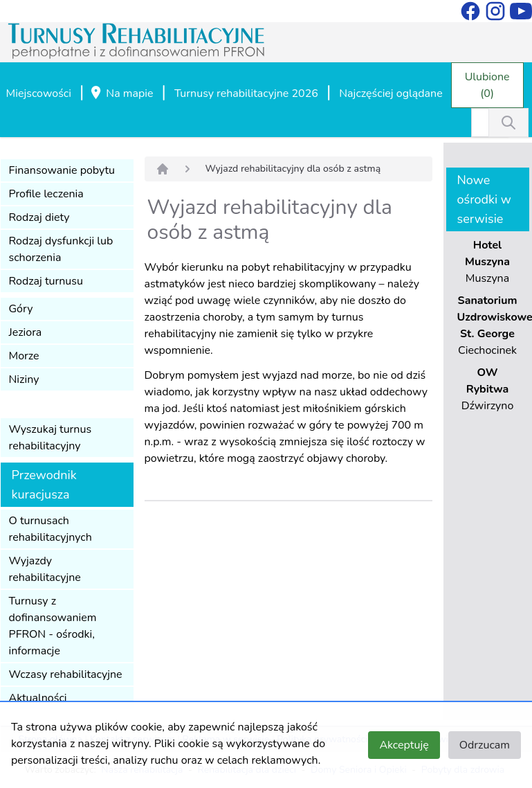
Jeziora (26, 332)
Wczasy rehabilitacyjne (66, 674)
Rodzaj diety (39, 217)
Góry (21, 309)
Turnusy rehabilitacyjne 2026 (246, 93)
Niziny (24, 379)
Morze (24, 356)
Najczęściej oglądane (391, 93)
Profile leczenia (46, 194)
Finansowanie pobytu (62, 170)
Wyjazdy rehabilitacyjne (45, 569)
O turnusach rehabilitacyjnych (51, 529)
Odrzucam (485, 745)
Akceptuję (404, 745)
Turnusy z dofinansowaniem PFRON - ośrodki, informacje (53, 626)
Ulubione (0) (487, 85)
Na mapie (121, 94)
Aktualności (38, 698)
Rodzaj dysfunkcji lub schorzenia (61, 249)
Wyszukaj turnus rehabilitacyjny (51, 438)
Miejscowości (39, 93)
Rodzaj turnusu (46, 281)
